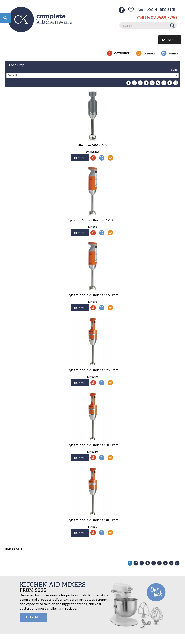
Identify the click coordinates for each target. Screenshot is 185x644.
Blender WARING (92, 145)
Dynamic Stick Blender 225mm (92, 370)
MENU (170, 40)
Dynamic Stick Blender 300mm (92, 445)
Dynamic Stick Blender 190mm (92, 295)
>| (176, 83)
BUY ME (33, 617)
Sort (175, 69)
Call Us (157, 18)
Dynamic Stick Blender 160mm (92, 220)
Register (168, 10)
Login (152, 10)
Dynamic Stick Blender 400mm (92, 520)
